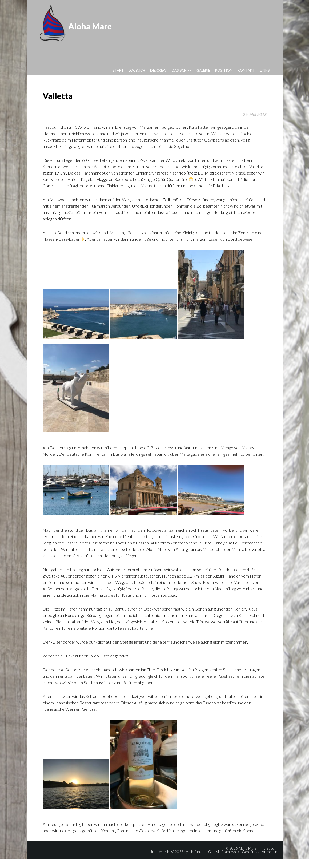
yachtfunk (194, 861)
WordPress (250, 861)
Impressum (268, 857)
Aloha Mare (94, 23)
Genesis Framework (224, 861)
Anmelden (270, 861)
